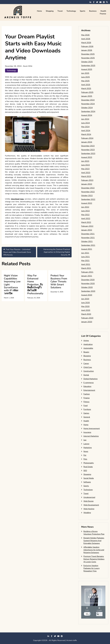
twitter (97, 2)
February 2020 (87, 318)
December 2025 (88, 54)
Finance (103, 14)
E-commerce (89, 383)
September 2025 (88, 66)
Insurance (87, 432)
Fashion (87, 394)
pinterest (104, 2)
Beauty (86, 352)
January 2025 (87, 96)
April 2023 (86, 173)
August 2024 (87, 115)
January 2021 (87, 276)
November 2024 (88, 104)
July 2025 (85, 73)
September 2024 (88, 111)
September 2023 (88, 154)
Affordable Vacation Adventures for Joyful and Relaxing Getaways (94, 550)
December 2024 (88, 100)
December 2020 (88, 280)
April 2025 (86, 85)
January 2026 (87, 50)
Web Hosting (89, 509)
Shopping (50, 11)
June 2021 (85, 257)
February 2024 (87, 138)
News (86, 451)
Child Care (88, 367)
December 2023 (88, 146)
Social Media (89, 478)
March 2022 (86, 222)
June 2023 (85, 165)
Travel (60, 11)
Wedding (87, 513)
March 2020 (86, 314)
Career (86, 364)
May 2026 (85, 35)
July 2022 (85, 207)
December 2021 (88, 234)
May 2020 (85, 306)
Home (39, 11)
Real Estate (88, 467)
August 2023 (87, 157)
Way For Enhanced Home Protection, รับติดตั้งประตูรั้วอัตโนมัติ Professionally (35, 284)
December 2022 (88, 188)
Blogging (87, 356)
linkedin (90, 2)
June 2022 (85, 211)
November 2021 (88, 238)
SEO (85, 471)
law (85, 440)
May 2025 (85, 81)
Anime (86, 341)
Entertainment (89, 390)
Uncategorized (89, 497)
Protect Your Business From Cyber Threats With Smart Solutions (59, 282)
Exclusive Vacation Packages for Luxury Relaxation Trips (92, 568)
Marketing (88, 448)
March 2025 (86, 89)
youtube (100, 2)
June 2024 (85, 123)
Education (87, 386)
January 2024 (87, 142)
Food (85, 406)
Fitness (86, 402)
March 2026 (86, 43)
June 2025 (85, 77)
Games (86, 413)
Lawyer (86, 444)
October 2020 (87, 287)
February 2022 (87, 226)
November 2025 (88, 58)
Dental (86, 375)
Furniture (87, 409)
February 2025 (87, 92)
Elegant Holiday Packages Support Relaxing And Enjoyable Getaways (94, 541)
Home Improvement (92, 429)
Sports (83, 11)
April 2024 (86, 131)
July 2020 (85, 299)
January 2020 (87, 322)
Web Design (88, 501)
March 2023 (86, 176)
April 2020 (86, 310)
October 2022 (87, 196)
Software (87, 482)
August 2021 (87, 249)
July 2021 (85, 253)
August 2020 (87, 295)
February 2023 (87, 180)
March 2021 (86, 268)
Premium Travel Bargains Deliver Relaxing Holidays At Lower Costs (94, 559)
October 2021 (87, 241)
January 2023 (87, 184)
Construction (89, 371)
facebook (94, 2)
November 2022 (88, 192)
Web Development (91, 505)
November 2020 (88, 284)
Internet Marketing (91, 436)
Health (103, 11)
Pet (85, 455)
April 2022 (86, 219)
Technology (71, 11)
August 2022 (87, 203)
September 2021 (88, 245)
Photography (89, 463)
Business (93, 11)
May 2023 (85, 169)
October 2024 (87, 108)
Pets (85, 459)
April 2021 (86, 264)
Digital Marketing (90, 379)
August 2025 (87, 69)
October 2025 (87, 62)
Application (88, 344)
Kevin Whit (28, 66)
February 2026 (87, 46)
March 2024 (86, 134)
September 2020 (88, 291)
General (87, 417)
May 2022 (85, 215)
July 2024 (85, 119)
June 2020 (85, 303)
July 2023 (85, 161)
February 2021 (87, 272)
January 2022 (87, 230)
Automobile (88, 348)
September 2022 (88, 199)
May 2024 (85, 127)
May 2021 (85, 261)
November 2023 (88, 150)
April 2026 (86, 39)
